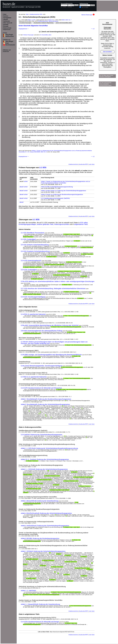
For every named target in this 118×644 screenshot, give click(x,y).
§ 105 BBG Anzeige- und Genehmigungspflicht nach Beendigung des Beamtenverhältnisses (51, 355)
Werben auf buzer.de (7, 51)
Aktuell (6, 19)
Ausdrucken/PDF (83, 164)
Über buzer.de (8, 23)
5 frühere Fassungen (28, 35)
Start (5, 14)
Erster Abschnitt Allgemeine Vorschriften (33, 26)
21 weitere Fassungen (25, 23)
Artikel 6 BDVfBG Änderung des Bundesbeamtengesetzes (40, 538)
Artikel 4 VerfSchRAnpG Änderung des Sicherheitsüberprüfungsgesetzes (45, 526)
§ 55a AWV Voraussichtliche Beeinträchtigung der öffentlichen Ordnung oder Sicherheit (50, 325)
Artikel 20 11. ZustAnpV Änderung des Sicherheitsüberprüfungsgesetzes (45, 459)
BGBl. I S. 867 (32, 20)
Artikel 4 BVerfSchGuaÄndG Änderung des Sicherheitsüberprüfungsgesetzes (46, 513)
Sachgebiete (7, 18)
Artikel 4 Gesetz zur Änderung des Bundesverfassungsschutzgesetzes (62, 195)
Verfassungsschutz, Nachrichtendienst (48, 21)
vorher (26, 181)
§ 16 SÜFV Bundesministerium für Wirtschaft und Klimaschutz (41, 388)
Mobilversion (10, 36)
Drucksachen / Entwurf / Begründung (44, 23)
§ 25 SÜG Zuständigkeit (29, 270)
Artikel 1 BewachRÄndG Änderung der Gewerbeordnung (40, 501)
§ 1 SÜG (43, 168)
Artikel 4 (50, 20)
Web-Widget (9, 41)
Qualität (6, 25)
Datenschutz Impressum (7, 29)
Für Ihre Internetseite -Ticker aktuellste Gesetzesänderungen (106, 84)
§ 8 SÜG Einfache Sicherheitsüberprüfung (35, 245)
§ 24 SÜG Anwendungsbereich (31, 261)
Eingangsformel (24, 29)
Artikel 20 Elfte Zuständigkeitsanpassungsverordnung (57, 187)
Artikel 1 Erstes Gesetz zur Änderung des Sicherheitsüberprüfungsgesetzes (63, 191)
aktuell (21, 187)
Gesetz (70, 7)
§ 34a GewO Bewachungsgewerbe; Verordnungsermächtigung (42, 366)
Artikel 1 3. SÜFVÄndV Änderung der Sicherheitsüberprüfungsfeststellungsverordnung (49, 448)
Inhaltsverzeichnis (73, 164)
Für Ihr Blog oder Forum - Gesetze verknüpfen (107, 76)
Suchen (6, 16)
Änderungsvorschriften (62, 224)
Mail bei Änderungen (88, 15)
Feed (7, 43)
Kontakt (6, 26)
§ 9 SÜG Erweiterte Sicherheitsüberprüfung (35, 251)
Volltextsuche (84, 4)
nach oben (92, 164)
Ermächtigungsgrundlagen (27, 224)
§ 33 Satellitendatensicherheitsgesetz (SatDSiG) (55, 198)
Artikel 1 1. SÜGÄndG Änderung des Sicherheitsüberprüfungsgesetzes (44, 469)
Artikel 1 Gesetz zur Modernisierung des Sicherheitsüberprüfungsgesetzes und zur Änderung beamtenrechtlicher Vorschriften (66, 182)
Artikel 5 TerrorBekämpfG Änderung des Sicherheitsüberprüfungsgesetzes (45, 404)
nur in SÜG (85, 7)
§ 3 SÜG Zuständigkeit (28, 239)
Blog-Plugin (9, 35)
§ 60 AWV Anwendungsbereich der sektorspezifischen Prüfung (42, 331)
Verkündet (7, 21)
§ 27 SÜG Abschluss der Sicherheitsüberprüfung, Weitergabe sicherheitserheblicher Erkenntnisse (53, 289)
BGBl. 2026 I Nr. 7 (67, 20)
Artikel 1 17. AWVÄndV (28, 591)
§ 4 (57, 93)
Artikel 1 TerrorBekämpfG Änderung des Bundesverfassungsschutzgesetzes (46, 399)
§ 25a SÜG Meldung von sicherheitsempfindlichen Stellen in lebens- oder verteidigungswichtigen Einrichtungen (58, 281)
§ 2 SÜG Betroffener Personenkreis (33, 233)
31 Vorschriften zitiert (46, 35)
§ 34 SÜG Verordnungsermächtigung (33, 297)
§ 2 (93, 29)
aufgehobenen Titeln (81, 224)
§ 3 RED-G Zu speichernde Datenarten (34, 377)
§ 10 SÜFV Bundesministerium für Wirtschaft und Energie (40, 622)
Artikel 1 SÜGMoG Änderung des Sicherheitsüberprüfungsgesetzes (43, 551)
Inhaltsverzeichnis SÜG (36, 14)
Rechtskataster (10, 45)
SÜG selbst (84, 223)
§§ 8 (23, 67)
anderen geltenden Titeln (45, 224)
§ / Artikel (64, 7)
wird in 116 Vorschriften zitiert (64, 23)
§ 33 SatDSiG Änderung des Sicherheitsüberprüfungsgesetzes (42, 435)
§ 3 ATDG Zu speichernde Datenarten (33, 314)
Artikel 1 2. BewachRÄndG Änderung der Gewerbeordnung (40, 604)
